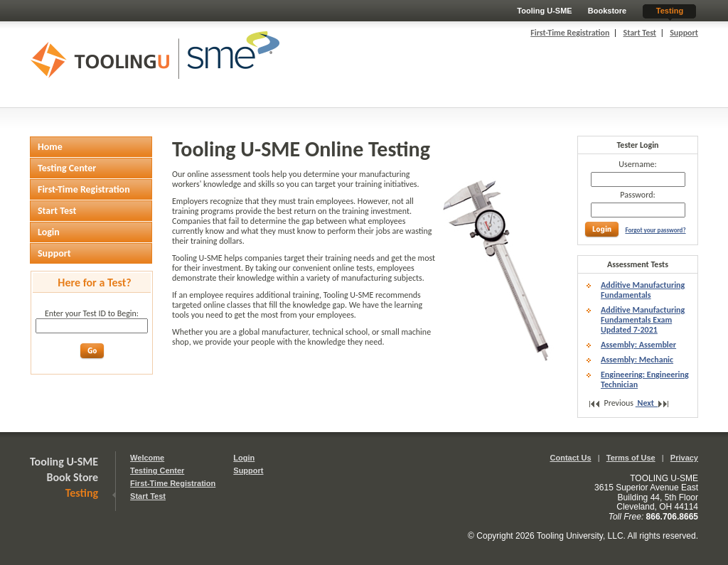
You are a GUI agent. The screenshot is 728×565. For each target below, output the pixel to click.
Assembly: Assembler (638, 345)
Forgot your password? (655, 230)
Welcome (147, 458)
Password (636, 195)
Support (684, 33)
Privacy (684, 458)
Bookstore (607, 11)
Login (244, 458)
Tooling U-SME (544, 11)
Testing (670, 11)
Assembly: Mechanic (637, 360)
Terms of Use (631, 458)
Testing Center (157, 470)
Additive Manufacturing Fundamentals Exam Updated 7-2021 (643, 320)
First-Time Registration (570, 33)
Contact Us (571, 458)
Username (636, 164)
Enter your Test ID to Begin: (92, 313)
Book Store (73, 477)
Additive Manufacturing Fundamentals (643, 290)
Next (649, 403)
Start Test (639, 33)
